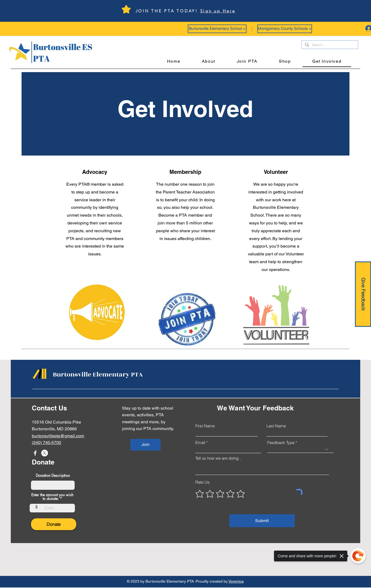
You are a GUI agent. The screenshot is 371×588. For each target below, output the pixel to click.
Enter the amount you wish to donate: (52, 497)
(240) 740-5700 (46, 443)
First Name (205, 426)
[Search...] (329, 45)
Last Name (276, 426)
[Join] (145, 445)
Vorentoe (236, 581)
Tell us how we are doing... (219, 458)
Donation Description (53, 476)
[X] (45, 453)
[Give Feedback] (363, 294)
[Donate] (54, 524)
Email (200, 443)
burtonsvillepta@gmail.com (58, 436)
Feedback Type (281, 443)
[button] (217, 29)
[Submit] (262, 521)
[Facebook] (35, 453)
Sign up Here (218, 11)
